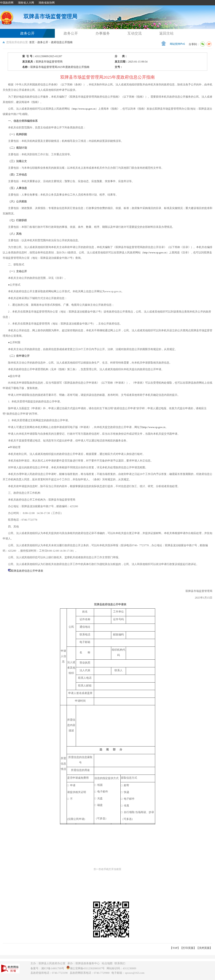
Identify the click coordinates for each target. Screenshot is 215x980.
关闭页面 (204, 948)
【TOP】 (175, 948)
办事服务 (103, 33)
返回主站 (166, 33)
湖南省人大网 (26, 3)
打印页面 (188, 948)
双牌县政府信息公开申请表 (27, 571)
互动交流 (135, 33)
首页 (32, 42)
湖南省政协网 (47, 3)
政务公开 (27, 33)
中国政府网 (7, 3)
